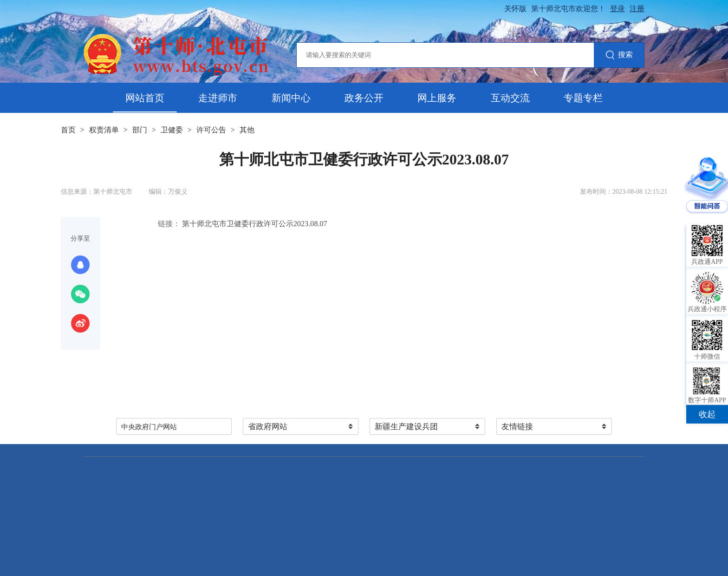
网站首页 (145, 98)
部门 (140, 130)
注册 (637, 9)
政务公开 (364, 98)
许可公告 (211, 130)
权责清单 (104, 130)
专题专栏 (583, 98)
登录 (617, 9)
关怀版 (515, 9)
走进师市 (218, 98)
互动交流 (510, 98)
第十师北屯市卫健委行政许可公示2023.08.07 (254, 224)
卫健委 (172, 130)
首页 (68, 130)
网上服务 (437, 98)
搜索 (619, 56)
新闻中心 (291, 98)
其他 (247, 130)
